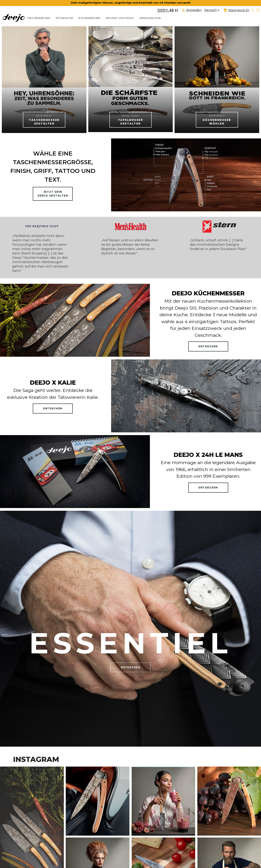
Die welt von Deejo (120, 18)
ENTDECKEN (208, 346)
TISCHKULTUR (64, 18)
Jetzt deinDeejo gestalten (53, 194)
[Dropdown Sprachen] (212, 11)
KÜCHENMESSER (90, 18)
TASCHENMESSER (39, 18)
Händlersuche (150, 18)
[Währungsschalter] (253, 11)
